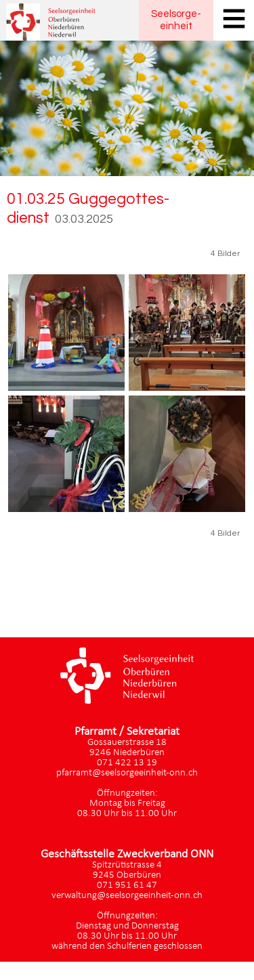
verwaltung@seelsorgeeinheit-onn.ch (127, 896)
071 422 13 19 (127, 763)
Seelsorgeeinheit (176, 20)
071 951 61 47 (127, 886)
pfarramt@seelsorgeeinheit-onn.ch (127, 773)
